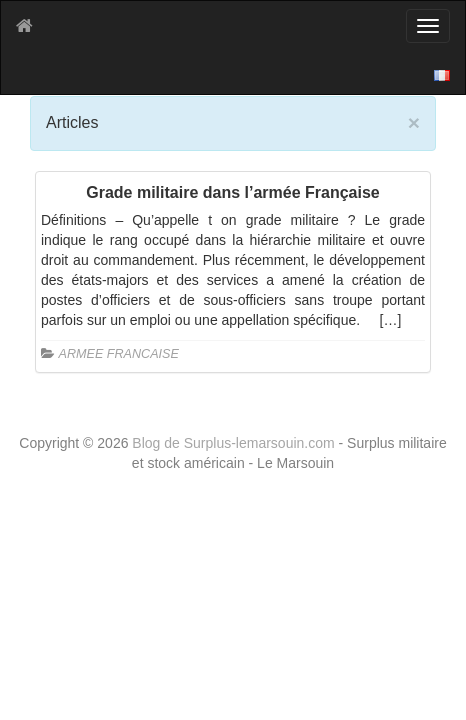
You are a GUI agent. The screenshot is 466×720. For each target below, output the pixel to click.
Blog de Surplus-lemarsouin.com (235, 443)
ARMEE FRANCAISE (119, 354)
